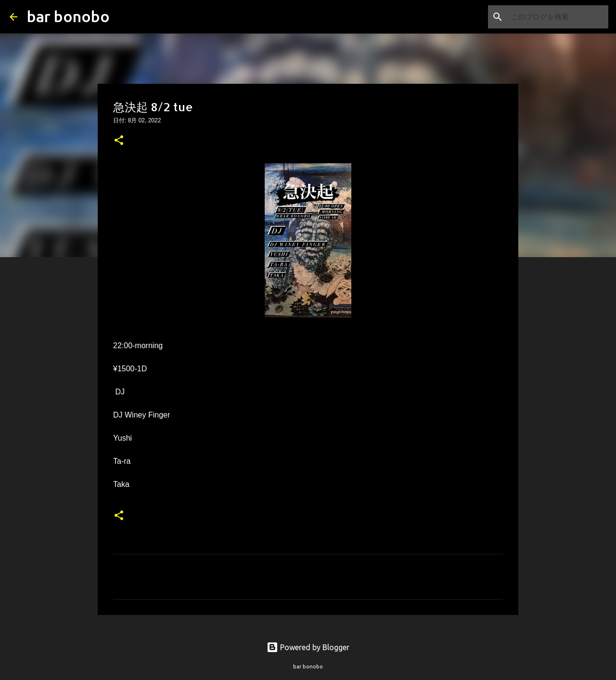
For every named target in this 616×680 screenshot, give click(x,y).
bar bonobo (68, 16)
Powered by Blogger (308, 647)
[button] (119, 141)
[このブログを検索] (558, 17)
